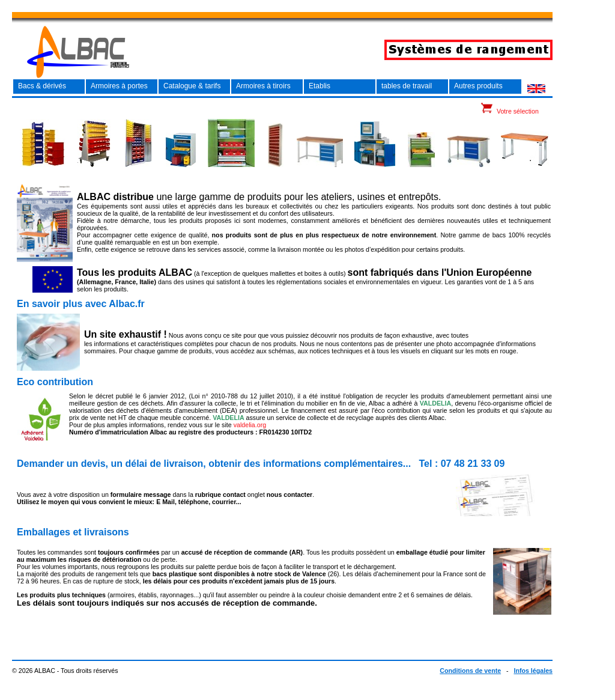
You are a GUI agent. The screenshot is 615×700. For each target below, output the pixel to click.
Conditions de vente (470, 671)
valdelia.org (250, 425)
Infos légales (533, 671)
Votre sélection (518, 111)
